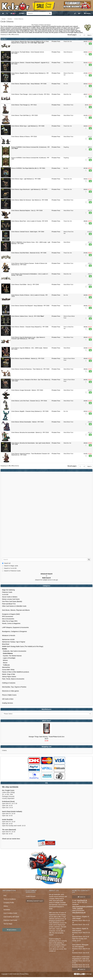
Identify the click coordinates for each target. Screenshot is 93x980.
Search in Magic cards (10, 566)
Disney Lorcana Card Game (11, 599)
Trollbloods (6, 665)
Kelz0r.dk (16, 974)
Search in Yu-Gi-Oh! (9, 568)
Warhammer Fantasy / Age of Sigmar (14, 642)
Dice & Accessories (8, 619)
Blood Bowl (6, 644)
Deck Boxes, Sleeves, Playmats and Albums (16, 610)
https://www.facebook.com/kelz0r (82, 906)
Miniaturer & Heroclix (9, 635)
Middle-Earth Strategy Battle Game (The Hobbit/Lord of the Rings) (23, 646)
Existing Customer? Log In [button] (35, 901)
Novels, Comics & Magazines (11, 623)
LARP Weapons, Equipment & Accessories (15, 627)
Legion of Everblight (9, 658)
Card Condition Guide (10, 913)
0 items (87, 13)
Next (89, 35)
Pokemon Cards (7, 592)
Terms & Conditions (10, 899)
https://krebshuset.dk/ (79, 912)
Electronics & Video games (10, 691)
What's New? (46, 721)
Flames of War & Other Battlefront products (16, 672)
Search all (6, 563)
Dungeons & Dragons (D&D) (11, 614)
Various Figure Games (9, 677)
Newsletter (7, 910)
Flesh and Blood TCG (9, 604)
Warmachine (6, 667)
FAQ (5, 896)
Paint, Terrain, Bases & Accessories (13, 679)
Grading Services (7, 703)
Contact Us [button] (81, 897)
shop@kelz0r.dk (82, 900)
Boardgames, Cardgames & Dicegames (14, 631)
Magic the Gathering (8, 590)
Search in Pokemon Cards (11, 571)
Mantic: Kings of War (9, 674)
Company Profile (9, 903)
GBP (22, 13)
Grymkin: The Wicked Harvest (12, 656)
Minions (5, 660)
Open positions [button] (12, 930)
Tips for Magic (8, 924)
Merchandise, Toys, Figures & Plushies (14, 687)
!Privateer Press (56, 41)
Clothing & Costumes (9, 683)
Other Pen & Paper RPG (10, 621)
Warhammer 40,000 (8, 640)
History (6, 906)
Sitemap (89, 974)
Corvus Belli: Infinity (8, 670)
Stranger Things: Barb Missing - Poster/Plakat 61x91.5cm (46, 737)
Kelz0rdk (80, 908)
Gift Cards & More (8, 699)
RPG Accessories (8, 616)
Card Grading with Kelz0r (11, 917)
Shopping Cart (46, 747)
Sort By (4, 39)
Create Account (31, 896)
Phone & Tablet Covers (9, 695)
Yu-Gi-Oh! (5, 595)
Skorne (5, 663)
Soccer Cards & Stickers (10, 597)
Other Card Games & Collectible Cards (14, 606)
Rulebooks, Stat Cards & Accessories (14, 651)
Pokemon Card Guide (10, 920)
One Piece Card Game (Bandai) (12, 601)
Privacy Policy (24, 974)
